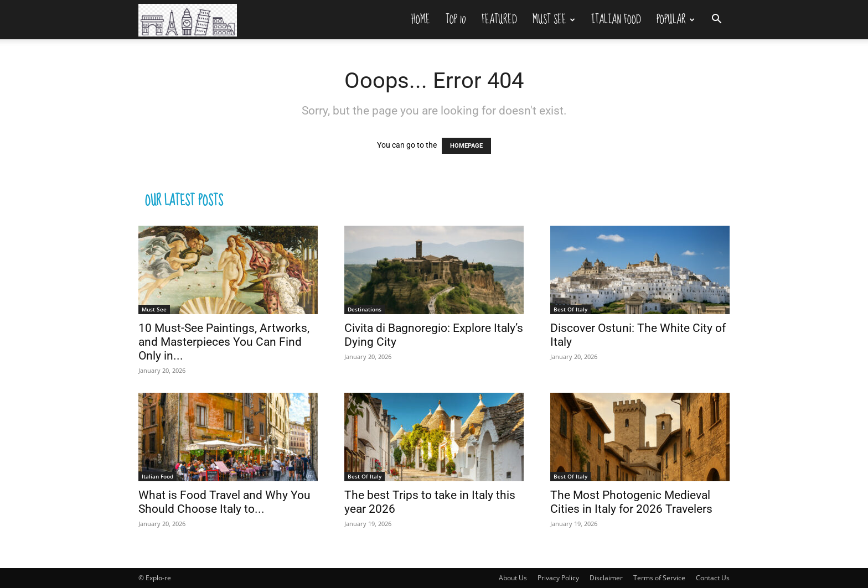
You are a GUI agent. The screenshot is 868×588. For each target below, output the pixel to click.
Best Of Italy (570, 309)
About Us (513, 578)
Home (421, 19)
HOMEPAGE (466, 146)
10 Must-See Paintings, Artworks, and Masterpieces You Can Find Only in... (224, 342)
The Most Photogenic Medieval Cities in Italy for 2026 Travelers (631, 502)
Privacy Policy (558, 578)
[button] (716, 20)
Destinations (365, 309)
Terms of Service (659, 578)
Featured (499, 19)
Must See (554, 19)
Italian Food (616, 19)
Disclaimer (606, 578)
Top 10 (456, 19)
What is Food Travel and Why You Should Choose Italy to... (224, 502)
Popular (676, 19)
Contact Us (713, 578)
